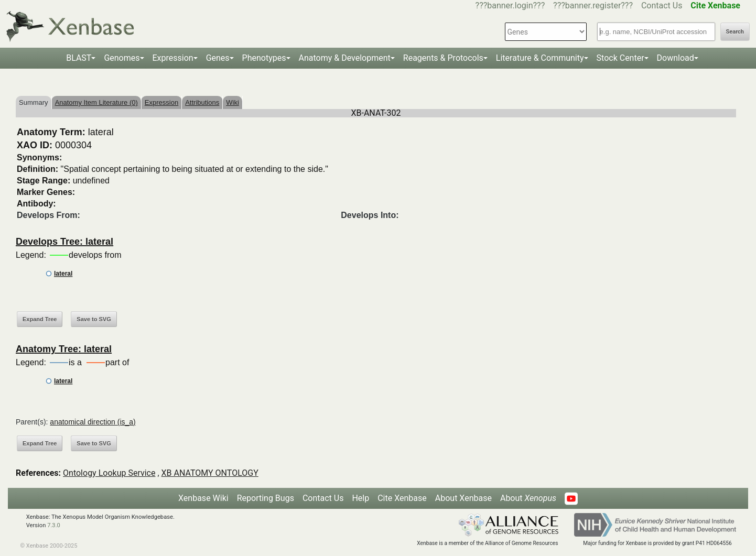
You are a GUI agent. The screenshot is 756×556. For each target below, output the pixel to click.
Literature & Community (540, 58)
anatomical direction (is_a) (93, 422)
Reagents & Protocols (443, 58)
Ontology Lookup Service (109, 473)
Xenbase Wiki (203, 498)
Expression (173, 58)
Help (360, 498)
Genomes (122, 58)
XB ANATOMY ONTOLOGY (210, 473)
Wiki (233, 102)
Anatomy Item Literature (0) (96, 102)
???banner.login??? (510, 6)
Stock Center (620, 58)
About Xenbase (463, 498)
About (528, 498)
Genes (218, 58)
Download (676, 58)
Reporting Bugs (266, 498)
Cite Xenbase (402, 498)
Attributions (202, 102)
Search (735, 32)
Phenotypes (264, 58)
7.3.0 (54, 525)
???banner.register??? (593, 6)
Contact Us (662, 6)
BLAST (79, 58)
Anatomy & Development (345, 58)
